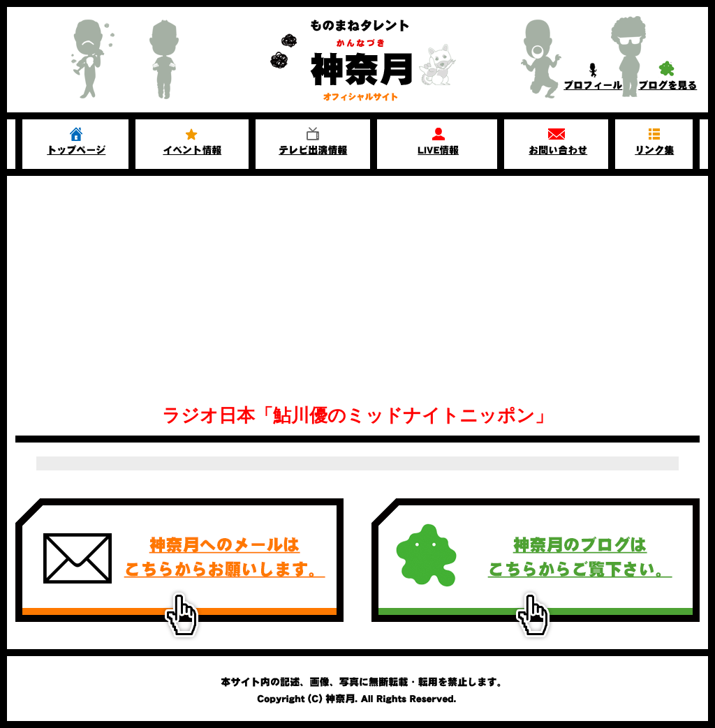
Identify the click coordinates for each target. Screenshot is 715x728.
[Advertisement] (357, 281)
